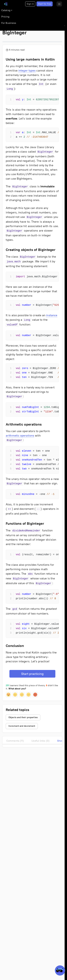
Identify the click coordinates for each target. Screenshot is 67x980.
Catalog (6, 10)
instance (52, 315)
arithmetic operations (20, 436)
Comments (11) (15, 741)
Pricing (5, 17)
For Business (9, 23)
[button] (8, 695)
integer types (27, 71)
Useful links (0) (40, 741)
